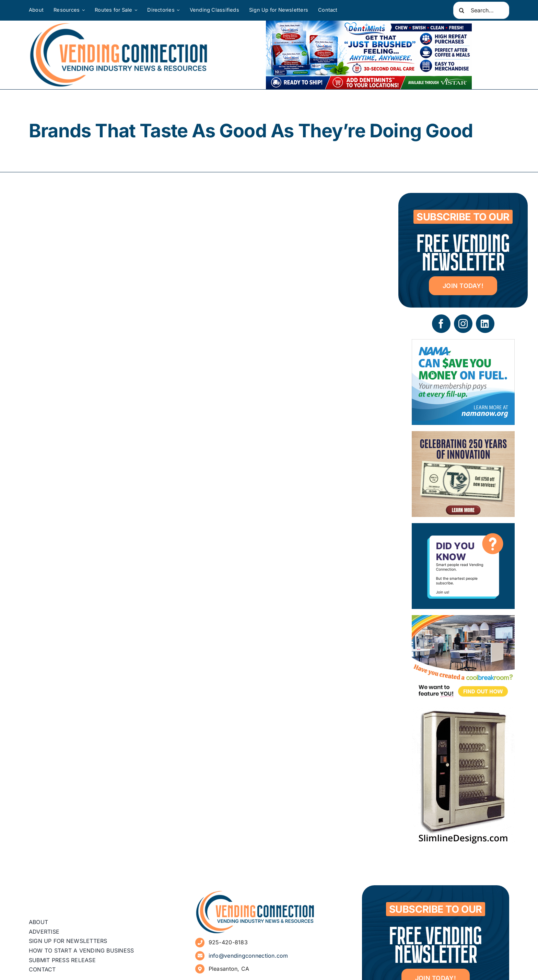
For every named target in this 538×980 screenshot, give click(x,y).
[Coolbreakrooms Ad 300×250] (463, 620)
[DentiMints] (369, 26)
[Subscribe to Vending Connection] (463, 528)
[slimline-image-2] (463, 712)
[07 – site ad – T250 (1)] (463, 436)
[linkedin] (485, 324)
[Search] (462, 10)
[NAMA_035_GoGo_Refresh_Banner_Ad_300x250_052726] (463, 344)
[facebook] (441, 324)
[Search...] (481, 10)
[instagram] (463, 324)
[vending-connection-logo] (255, 893)
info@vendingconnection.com (248, 956)
